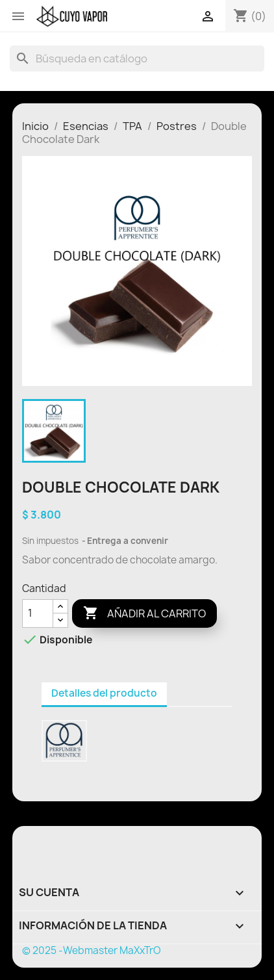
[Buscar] (137, 58)
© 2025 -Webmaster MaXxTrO (92, 950)
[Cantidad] (38, 613)
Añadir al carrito (144, 613)
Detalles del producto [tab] (104, 693)
